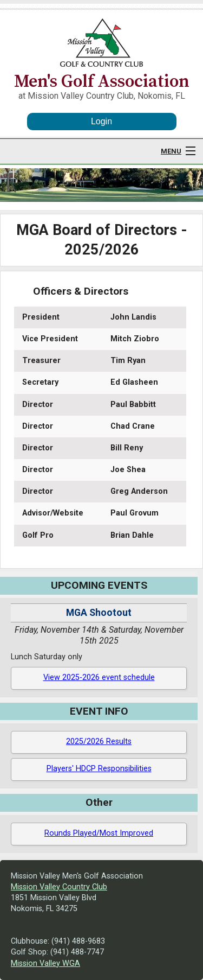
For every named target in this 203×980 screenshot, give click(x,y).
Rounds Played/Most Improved (99, 833)
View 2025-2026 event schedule (99, 677)
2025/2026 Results (99, 742)
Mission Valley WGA (45, 963)
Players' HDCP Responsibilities (99, 769)
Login (101, 121)
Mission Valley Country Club (59, 887)
